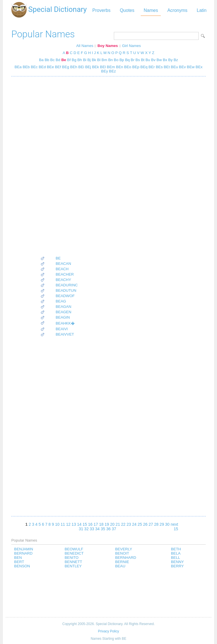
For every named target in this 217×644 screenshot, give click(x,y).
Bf (69, 60)
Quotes (127, 10)
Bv (153, 60)
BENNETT (73, 562)
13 (74, 524)
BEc (34, 67)
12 (68, 524)
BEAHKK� (65, 323)
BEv (182, 67)
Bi (85, 60)
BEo (127, 67)
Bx (165, 60)
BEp (135, 67)
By (170, 60)
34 (97, 529)
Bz (176, 60)
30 (167, 524)
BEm (110, 67)
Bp (122, 60)
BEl (102, 67)
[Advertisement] (59, 166)
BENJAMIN (24, 549)
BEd (42, 67)
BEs (159, 67)
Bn (110, 60)
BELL (175, 558)
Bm (104, 60)
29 (162, 524)
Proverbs (101, 10)
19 (107, 524)
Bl (99, 60)
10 (57, 524)
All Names (85, 46)
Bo (116, 60)
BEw (190, 67)
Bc (52, 60)
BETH (176, 549)
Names (151, 10)
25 (140, 524)
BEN (18, 558)
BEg (65, 67)
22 (123, 524)
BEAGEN (63, 312)
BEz (112, 71)
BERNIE (122, 562)
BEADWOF (65, 296)
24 (134, 524)
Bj (89, 60)
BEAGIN (63, 317)
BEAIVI (62, 329)
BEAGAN (63, 307)
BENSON (22, 566)
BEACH (62, 269)
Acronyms (177, 10)
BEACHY (63, 280)
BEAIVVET (65, 334)
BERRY (177, 566)
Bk (94, 60)
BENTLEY (73, 566)
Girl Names (131, 46)
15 (85, 524)
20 (112, 524)
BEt (166, 67)
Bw (159, 60)
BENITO (72, 558)
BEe (50, 67)
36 (108, 529)
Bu (148, 60)
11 (63, 524)
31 (81, 529)
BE (58, 258)
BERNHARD (125, 558)
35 (103, 529)
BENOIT (122, 553)
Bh (80, 60)
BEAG (61, 301)
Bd (58, 60)
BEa (18, 67)
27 (151, 524)
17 (96, 524)
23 (129, 524)
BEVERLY (123, 549)
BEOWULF (74, 549)
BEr (151, 67)
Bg (74, 60)
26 (145, 524)
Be (64, 60)
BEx (199, 67)
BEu (174, 67)
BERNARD (23, 553)
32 (86, 529)
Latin (202, 10)
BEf (57, 67)
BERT (19, 562)
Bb (47, 60)
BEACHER (65, 274)
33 (92, 529)
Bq (127, 60)
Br (133, 60)
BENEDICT (74, 553)
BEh (73, 67)
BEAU (120, 566)
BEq (143, 67)
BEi (81, 67)
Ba (41, 60)
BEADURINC (67, 285)
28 (156, 524)
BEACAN (63, 264)
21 (118, 524)
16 (90, 524)
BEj (88, 67)
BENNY (177, 562)
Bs (138, 60)
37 (114, 529)
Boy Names (108, 46)
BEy (105, 71)
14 (79, 524)
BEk (95, 67)
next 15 (174, 527)
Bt (143, 60)
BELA (176, 553)
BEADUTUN (66, 290)
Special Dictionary (57, 9)
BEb (26, 67)
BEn (119, 67)
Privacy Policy (108, 631)
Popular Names (43, 34)
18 (101, 524)
